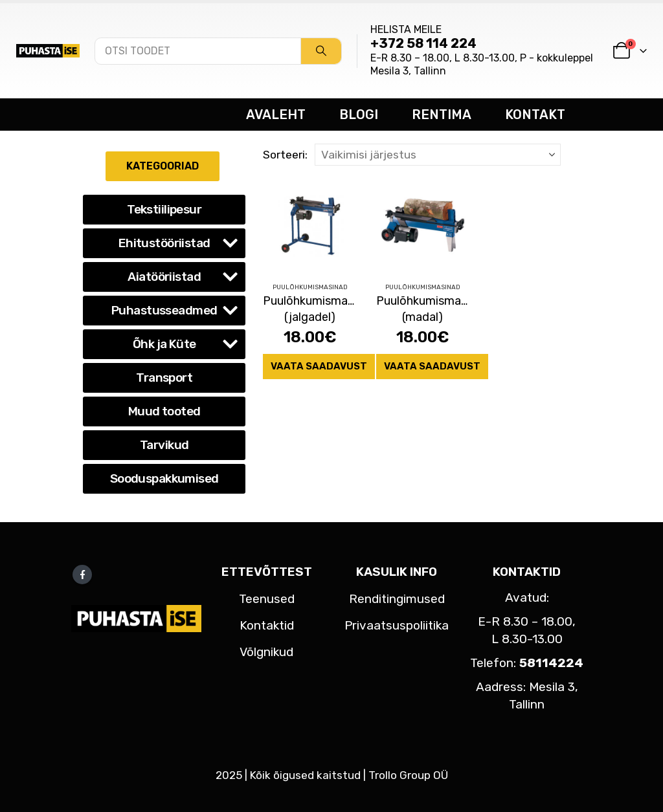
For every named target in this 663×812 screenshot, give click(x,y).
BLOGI (359, 115)
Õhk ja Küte (164, 344)
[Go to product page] (309, 225)
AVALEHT (276, 115)
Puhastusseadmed (164, 310)
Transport (164, 378)
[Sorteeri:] (438, 155)
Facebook (82, 575)
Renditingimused (397, 599)
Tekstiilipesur (164, 209)
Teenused (267, 599)
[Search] (321, 51)
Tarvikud (164, 445)
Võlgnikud (266, 652)
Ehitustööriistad (164, 243)
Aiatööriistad (164, 277)
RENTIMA (442, 115)
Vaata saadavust (319, 366)
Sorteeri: (285, 155)
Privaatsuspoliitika (397, 625)
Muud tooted (164, 411)
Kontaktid (267, 625)
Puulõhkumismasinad (310, 287)
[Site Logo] (48, 50)
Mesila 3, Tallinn (408, 71)
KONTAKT (535, 115)
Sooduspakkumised (164, 478)
